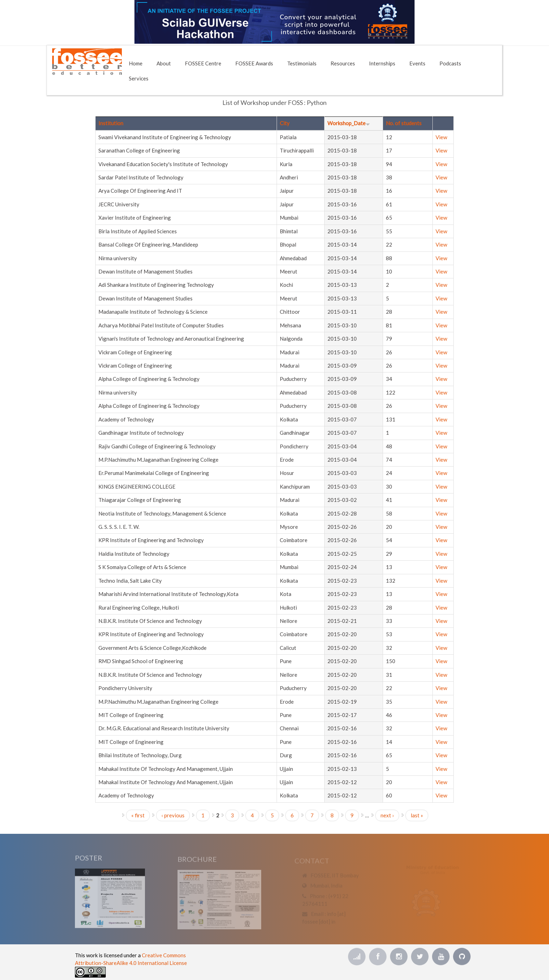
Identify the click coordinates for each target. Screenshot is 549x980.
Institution (111, 123)
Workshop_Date (349, 123)
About (164, 63)
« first (138, 815)
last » (417, 815)
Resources (343, 63)
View (441, 137)
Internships (382, 63)
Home (136, 63)
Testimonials (302, 63)
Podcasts (450, 63)
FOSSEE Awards (254, 63)
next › (387, 815)
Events (417, 63)
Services (139, 78)
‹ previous (173, 815)
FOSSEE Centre (203, 63)
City (285, 123)
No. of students (404, 123)
